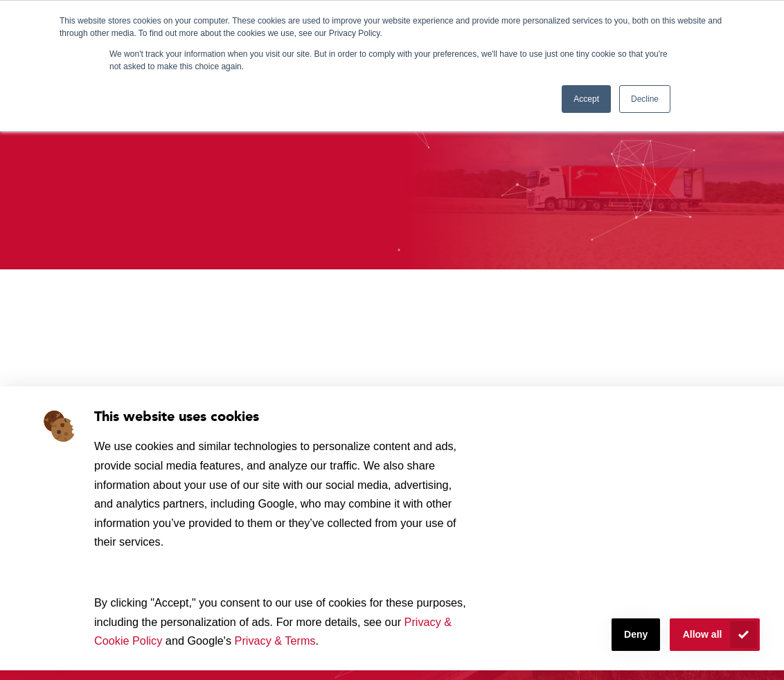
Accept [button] (586, 99)
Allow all (703, 634)
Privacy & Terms (275, 641)
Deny (636, 634)
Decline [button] (645, 99)
